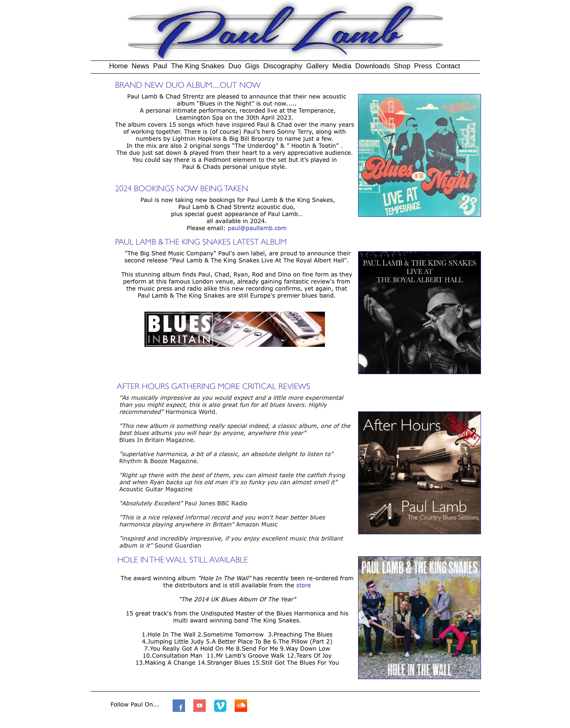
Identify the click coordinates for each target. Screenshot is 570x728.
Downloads (373, 66)
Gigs (252, 66)
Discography (283, 66)
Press (423, 66)
